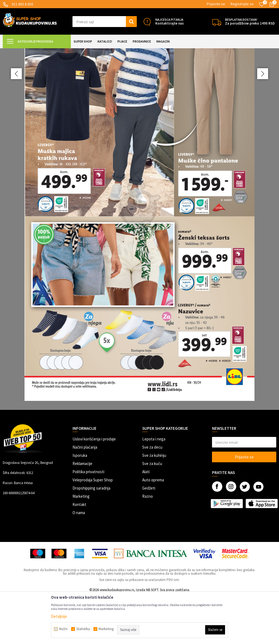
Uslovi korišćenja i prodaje (94, 487)
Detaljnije (59, 616)
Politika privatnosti (88, 520)
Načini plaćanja (85, 495)
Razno (148, 545)
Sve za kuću (152, 512)
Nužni (63, 629)
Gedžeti (149, 536)
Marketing (81, 545)
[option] (139, 253)
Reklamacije (82, 512)
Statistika (83, 629)
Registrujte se (242, 4)
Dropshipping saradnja (91, 536)
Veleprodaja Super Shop (93, 528)
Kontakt (79, 553)
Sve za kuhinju (154, 504)
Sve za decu (152, 495)
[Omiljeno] (262, 4)
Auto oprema (153, 528)
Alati (146, 520)
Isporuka (80, 504)
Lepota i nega (154, 487)
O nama (79, 561)
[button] (105, 22)
